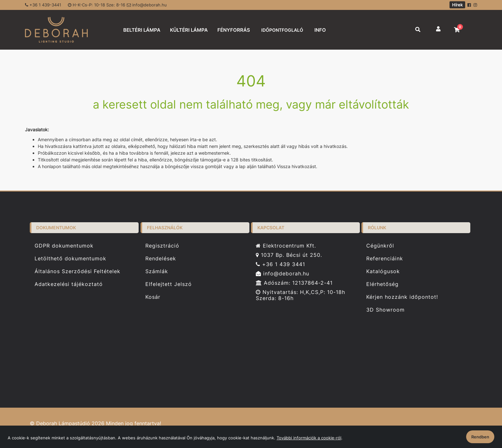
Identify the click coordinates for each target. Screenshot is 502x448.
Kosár (153, 297)
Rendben (480, 437)
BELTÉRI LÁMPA (142, 30)
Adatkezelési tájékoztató (69, 284)
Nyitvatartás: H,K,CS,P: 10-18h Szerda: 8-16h (300, 295)
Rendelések (161, 259)
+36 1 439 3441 (280, 264)
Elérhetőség (382, 284)
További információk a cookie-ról (309, 438)
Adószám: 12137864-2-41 (294, 283)
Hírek (457, 5)
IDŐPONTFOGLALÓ (282, 30)
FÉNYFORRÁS (234, 30)
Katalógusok (383, 271)
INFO (320, 30)
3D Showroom (385, 310)
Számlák (157, 271)
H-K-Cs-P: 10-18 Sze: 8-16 (97, 5)
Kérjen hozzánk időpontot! (402, 297)
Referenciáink (385, 259)
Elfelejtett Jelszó (169, 284)
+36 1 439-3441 (43, 5)
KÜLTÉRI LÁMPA (189, 30)
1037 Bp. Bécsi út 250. (289, 255)
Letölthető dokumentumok (70, 259)
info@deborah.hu (147, 5)
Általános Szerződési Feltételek (77, 271)
